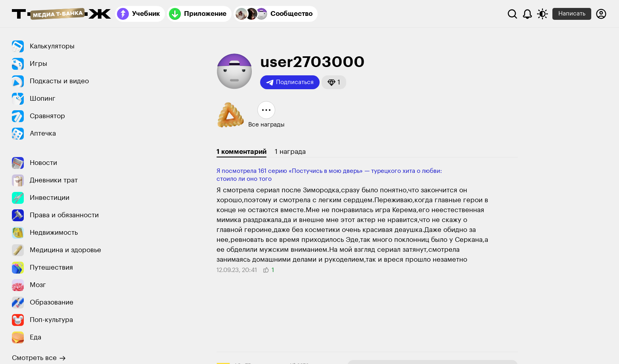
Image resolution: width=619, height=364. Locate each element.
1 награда (290, 152)
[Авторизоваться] (601, 14)
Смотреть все (39, 358)
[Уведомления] (527, 14)
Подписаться (290, 82)
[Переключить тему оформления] (542, 14)
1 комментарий (241, 152)
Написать (572, 14)
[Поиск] (512, 14)
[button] (334, 82)
